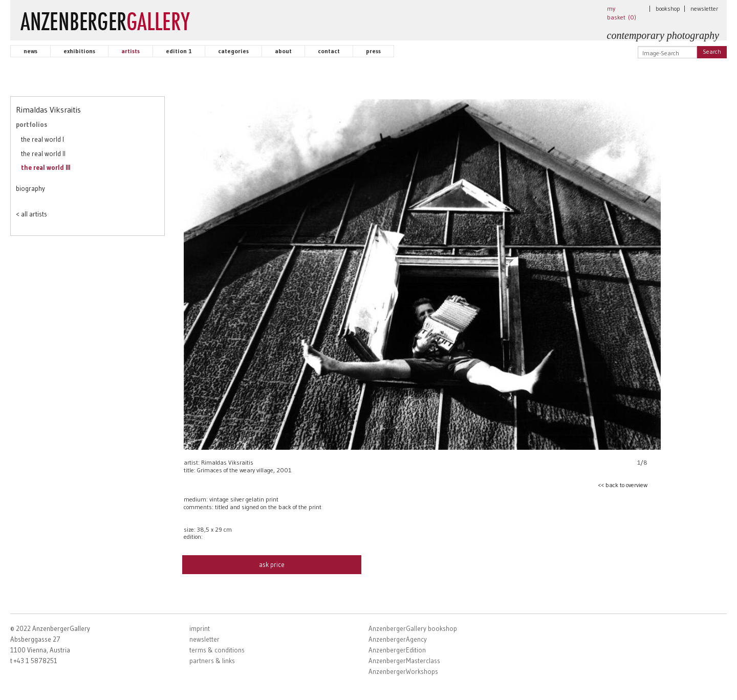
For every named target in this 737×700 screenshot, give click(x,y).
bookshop (668, 8)
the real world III (46, 167)
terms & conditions (217, 650)
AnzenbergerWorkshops (403, 671)
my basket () (622, 13)
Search (712, 51)
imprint (200, 628)
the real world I (42, 139)
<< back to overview (623, 485)
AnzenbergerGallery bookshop (413, 628)
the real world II (43, 154)
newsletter (704, 8)
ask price (272, 564)
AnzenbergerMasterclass (404, 661)
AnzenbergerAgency (398, 639)
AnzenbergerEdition (397, 650)
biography (30, 188)
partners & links (212, 661)
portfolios (31, 124)
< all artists (31, 214)
